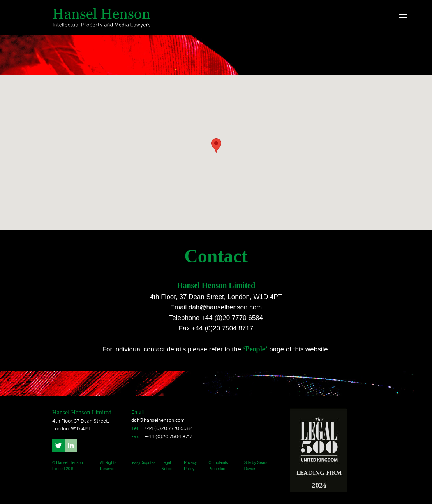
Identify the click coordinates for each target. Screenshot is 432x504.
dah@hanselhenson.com (225, 307)
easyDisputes (144, 463)
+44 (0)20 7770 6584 (232, 318)
